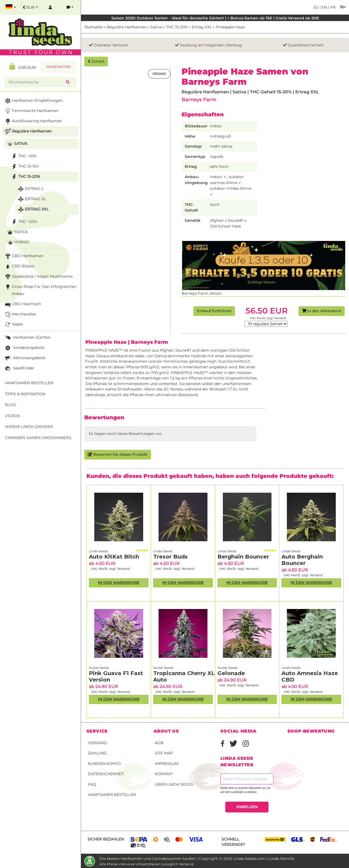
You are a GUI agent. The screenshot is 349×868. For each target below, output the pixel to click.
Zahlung (97, 753)
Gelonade (231, 673)
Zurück (96, 61)
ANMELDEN (247, 807)
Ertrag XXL (202, 27)
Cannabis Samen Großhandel (38, 438)
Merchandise (20, 314)
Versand (97, 743)
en (324, 7)
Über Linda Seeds (174, 784)
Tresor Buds (170, 557)
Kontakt (164, 774)
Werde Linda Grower (29, 427)
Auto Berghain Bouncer (302, 560)
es (316, 7)
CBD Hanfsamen (24, 256)
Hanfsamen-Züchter (27, 338)
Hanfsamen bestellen (112, 795)
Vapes (13, 324)
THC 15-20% (177, 27)
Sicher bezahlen (106, 839)
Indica (17, 232)
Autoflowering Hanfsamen (33, 121)
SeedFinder (19, 368)
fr (332, 7)
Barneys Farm (199, 99)
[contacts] (70, 7)
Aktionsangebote (25, 358)
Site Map (164, 753)
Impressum (167, 764)
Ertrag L (30, 189)
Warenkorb (58, 67)
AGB (159, 743)
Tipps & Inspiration (25, 394)
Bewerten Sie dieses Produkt (118, 454)
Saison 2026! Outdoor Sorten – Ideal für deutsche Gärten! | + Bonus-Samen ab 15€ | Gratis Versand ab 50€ (215, 18)
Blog (11, 405)
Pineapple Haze (230, 27)
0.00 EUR (23, 67)
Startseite (93, 27)
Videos (12, 416)
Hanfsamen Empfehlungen (33, 101)
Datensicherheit (106, 774)
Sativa (156, 27)
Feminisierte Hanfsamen (31, 111)
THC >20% (24, 222)
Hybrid (18, 242)
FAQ (92, 784)
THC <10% (23, 156)
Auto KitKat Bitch (114, 557)
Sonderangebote (24, 348)
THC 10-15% (25, 167)
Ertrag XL (31, 199)
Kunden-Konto (104, 764)
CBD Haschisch (22, 304)
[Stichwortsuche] (36, 82)
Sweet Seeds (99, 668)
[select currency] (31, 7)
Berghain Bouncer (243, 557)
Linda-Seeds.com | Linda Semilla (264, 859)
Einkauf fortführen (214, 311)
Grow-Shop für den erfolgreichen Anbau (40, 290)
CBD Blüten (19, 266)
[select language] (11, 7)
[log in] (50, 7)
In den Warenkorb (322, 311)
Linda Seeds (98, 551)
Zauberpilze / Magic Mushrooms (38, 277)
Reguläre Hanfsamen (127, 27)
